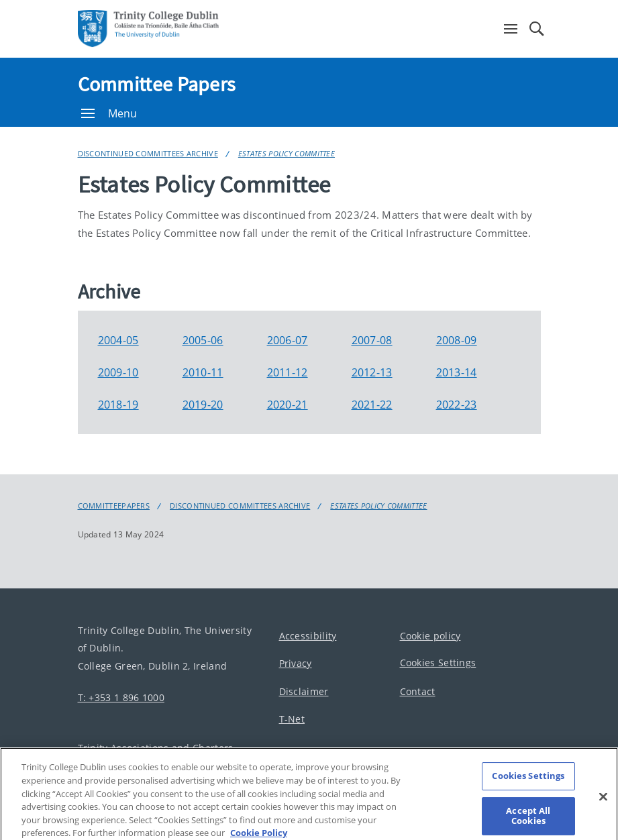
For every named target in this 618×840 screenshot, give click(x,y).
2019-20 (203, 405)
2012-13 (372, 372)
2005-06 (203, 340)
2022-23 (457, 405)
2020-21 (288, 405)
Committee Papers (157, 84)
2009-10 (118, 372)
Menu (109, 113)
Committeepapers (114, 506)
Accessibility (308, 636)
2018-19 (118, 405)
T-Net (292, 719)
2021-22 (372, 405)
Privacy (296, 663)
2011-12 (288, 372)
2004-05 (118, 340)
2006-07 (288, 340)
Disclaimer (304, 691)
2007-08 (372, 340)
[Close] (603, 806)
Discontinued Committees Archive (148, 153)
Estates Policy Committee (287, 153)
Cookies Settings (438, 663)
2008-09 (457, 340)
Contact (418, 691)
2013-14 (457, 372)
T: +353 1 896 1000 (121, 697)
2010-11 (203, 372)
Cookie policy (430, 636)
